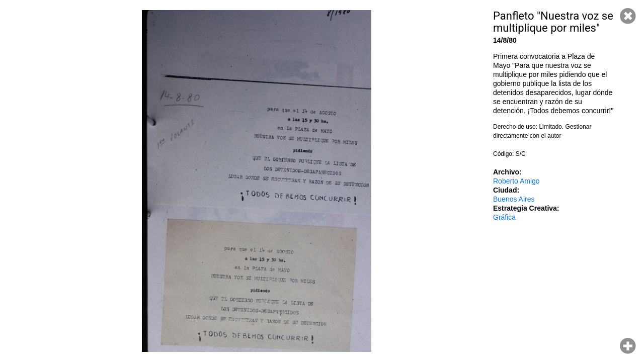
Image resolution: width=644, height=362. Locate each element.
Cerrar (628, 16)
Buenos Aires (514, 199)
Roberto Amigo (516, 181)
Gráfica (504, 217)
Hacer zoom (628, 346)
